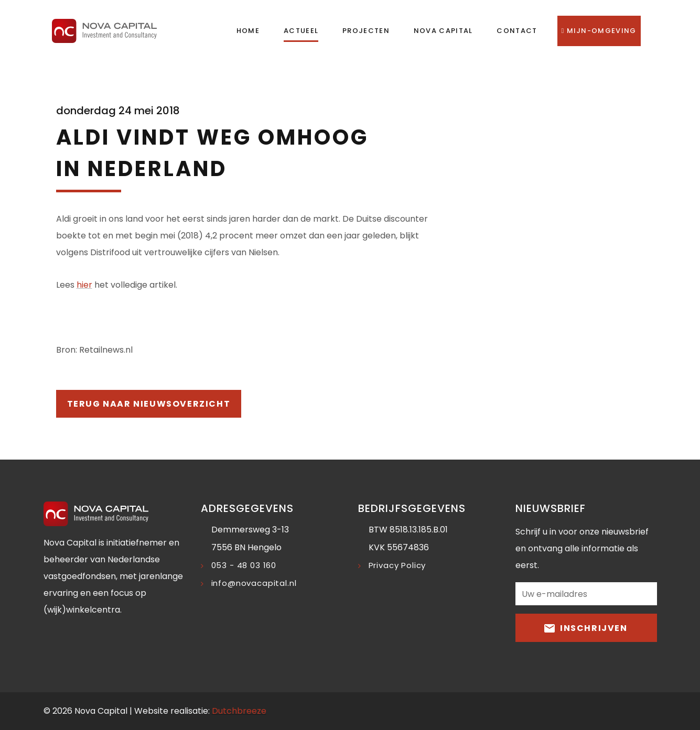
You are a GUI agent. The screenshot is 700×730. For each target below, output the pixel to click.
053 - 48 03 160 (244, 565)
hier (84, 285)
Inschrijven (586, 628)
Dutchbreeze (239, 711)
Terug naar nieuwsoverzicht (149, 404)
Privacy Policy (397, 565)
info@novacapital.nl (254, 583)
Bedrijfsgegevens (412, 508)
